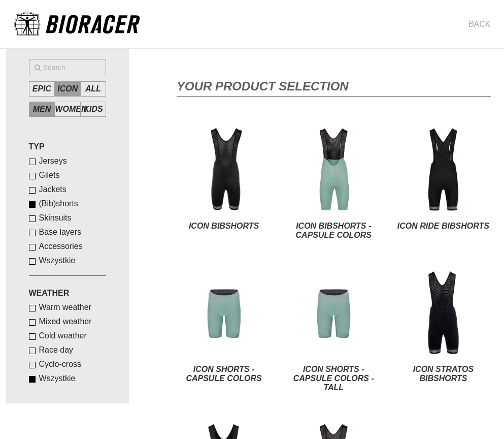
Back (480, 24)
